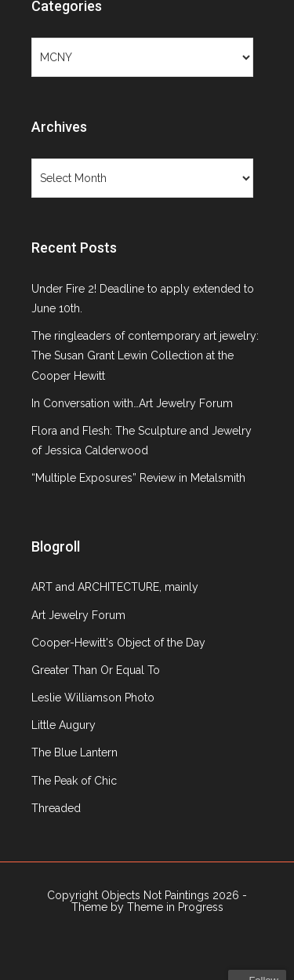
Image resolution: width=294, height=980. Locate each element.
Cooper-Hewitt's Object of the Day (118, 643)
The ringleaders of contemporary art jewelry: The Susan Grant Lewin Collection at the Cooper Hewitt (145, 355)
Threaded (56, 808)
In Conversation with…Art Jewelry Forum (132, 403)
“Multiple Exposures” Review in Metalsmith (138, 478)
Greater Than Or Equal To (96, 670)
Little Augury (64, 725)
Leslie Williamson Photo (93, 698)
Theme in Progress (175, 907)
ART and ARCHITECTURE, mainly (115, 587)
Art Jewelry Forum (78, 615)
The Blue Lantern (74, 752)
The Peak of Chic (74, 781)
